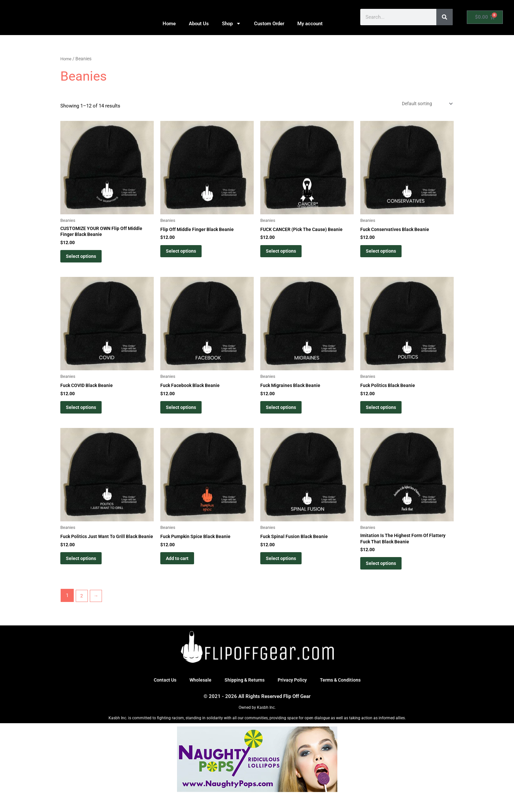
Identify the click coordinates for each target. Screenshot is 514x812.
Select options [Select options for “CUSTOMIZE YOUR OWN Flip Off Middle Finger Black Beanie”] (86, 260)
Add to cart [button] (182, 572)
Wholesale (198, 697)
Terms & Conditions (343, 697)
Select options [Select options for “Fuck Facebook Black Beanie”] (186, 416)
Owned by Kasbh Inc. (257, 724)
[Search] (445, 17)
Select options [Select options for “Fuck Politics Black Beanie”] (386, 416)
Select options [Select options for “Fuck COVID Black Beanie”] (86, 416)
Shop (231, 23)
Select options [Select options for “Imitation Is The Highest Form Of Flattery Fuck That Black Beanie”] (386, 578)
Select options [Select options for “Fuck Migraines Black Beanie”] (286, 416)
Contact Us (162, 697)
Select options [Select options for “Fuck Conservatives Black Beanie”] (386, 255)
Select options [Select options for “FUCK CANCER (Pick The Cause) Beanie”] (286, 255)
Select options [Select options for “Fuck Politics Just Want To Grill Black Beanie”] (86, 578)
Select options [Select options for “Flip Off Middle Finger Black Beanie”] (186, 255)
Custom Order (269, 24)
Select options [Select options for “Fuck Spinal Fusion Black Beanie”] (286, 572)
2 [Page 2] (82, 612)
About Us (199, 24)
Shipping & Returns (244, 697)
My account (310, 24)
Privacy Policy (293, 697)
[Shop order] (424, 104)
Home (169, 24)
